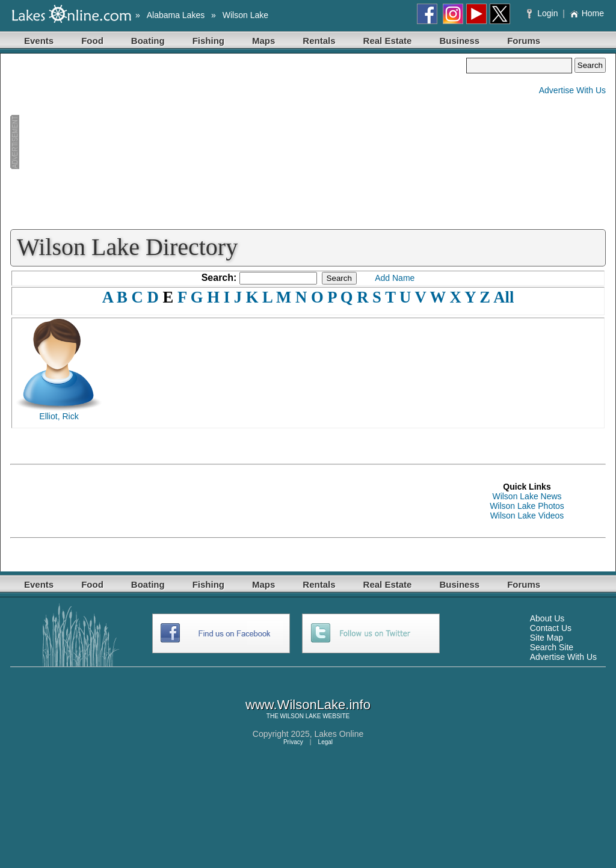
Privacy (293, 742)
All (504, 297)
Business (459, 41)
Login (544, 13)
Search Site (552, 647)
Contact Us (551, 628)
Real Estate (388, 41)
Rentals (319, 41)
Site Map (547, 638)
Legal (325, 742)
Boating (148, 41)
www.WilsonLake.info (308, 705)
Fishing (208, 41)
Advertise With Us (572, 90)
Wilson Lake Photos (527, 506)
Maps (263, 41)
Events (39, 41)
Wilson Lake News (527, 496)
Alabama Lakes (176, 15)
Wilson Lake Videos (527, 516)
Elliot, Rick (59, 416)
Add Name (395, 278)
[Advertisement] (238, 142)
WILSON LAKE (301, 716)
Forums (524, 41)
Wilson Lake (245, 15)
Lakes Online (339, 734)
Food (92, 41)
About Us (547, 618)
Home (587, 13)
